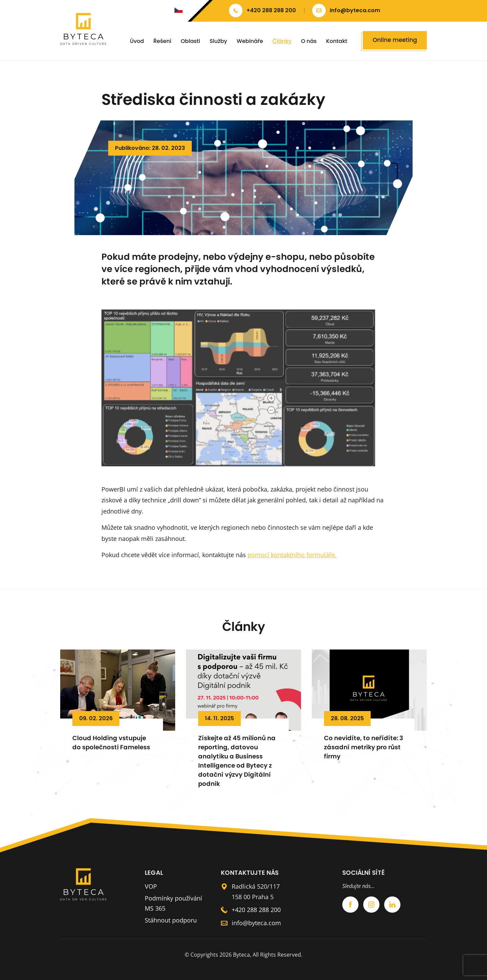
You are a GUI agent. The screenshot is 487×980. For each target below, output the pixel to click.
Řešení (163, 41)
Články (282, 41)
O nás (309, 41)
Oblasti (191, 41)
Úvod (137, 41)
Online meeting (395, 40)
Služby (218, 41)
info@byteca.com (256, 923)
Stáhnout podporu (171, 920)
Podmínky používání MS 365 (173, 903)
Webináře (250, 41)
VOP (151, 886)
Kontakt (337, 41)
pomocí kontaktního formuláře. (292, 555)
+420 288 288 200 (256, 910)
